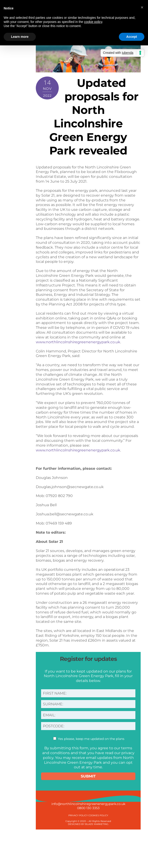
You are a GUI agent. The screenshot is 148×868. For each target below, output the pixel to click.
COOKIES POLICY (98, 815)
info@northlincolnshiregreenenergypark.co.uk (88, 804)
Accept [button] (132, 37)
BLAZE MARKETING (97, 824)
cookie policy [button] (93, 22)
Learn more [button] (20, 37)
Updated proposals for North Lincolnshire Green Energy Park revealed (94, 117)
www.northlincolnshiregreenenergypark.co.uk (78, 342)
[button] (142, 7)
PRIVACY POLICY (78, 815)
